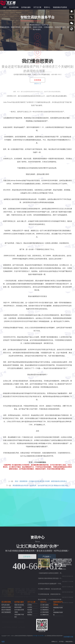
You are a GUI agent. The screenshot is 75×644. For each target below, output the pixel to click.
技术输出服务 (26, 7)
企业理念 (30, 607)
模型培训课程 (18, 607)
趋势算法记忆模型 (6, 607)
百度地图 (67, 637)
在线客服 (37, 80)
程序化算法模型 (6, 605)
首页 (5, 7)
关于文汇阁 (37, 7)
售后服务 (30, 610)
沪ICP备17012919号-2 (39, 636)
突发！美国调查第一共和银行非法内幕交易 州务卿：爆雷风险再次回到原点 (41, 481)
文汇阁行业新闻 (44, 605)
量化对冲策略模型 (6, 610)
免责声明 (30, 612)
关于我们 (61, 642)
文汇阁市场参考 (44, 607)
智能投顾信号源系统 (60, 7)
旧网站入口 (54, 642)
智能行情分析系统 (19, 605)
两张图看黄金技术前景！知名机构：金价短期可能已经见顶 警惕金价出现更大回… (41, 485)
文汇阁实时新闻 (44, 612)
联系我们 (30, 615)
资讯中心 (47, 7)
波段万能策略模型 (6, 612)
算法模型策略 (14, 7)
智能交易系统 (69, 642)
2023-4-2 (37, 84)
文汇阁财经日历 (44, 615)
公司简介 (30, 605)
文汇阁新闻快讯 (44, 610)
